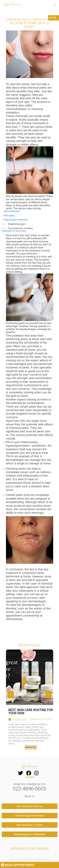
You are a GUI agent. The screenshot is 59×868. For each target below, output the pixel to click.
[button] (55, 5)
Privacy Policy (42, 860)
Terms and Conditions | (22, 860)
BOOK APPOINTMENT (18, 865)
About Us (30, 796)
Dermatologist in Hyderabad (29, 834)
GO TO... (54, 18)
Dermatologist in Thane (29, 825)
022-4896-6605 (29, 789)
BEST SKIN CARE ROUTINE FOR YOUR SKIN (31, 712)
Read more (31, 747)
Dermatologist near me (29, 806)
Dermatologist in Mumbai (30, 816)
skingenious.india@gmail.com (29, 784)
